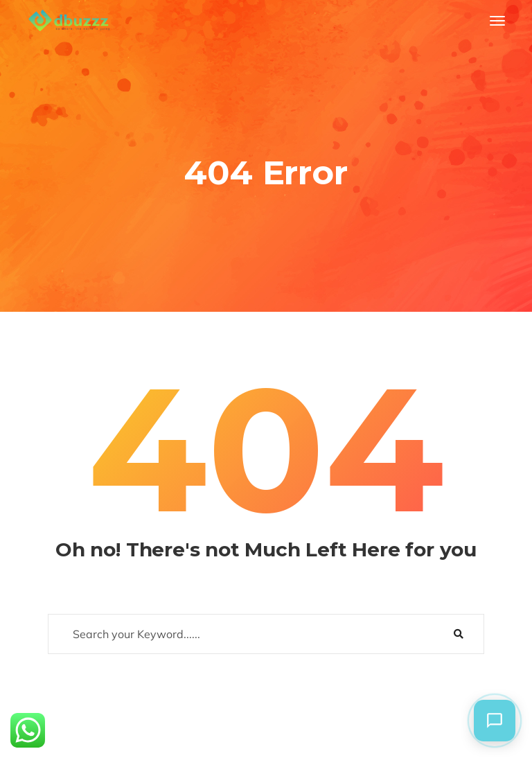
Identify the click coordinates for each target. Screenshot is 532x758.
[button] (495, 721)
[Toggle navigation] (497, 21)
